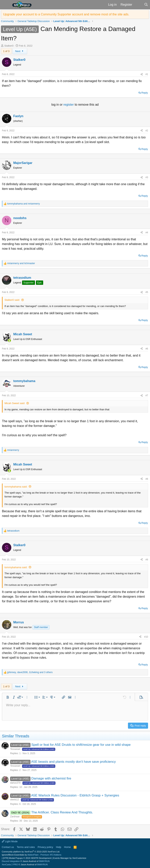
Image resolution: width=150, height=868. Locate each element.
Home (67, 847)
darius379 (15, 783)
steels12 (15, 800)
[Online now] (9, 341)
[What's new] (138, 5)
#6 (147, 349)
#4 (147, 233)
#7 (147, 396)
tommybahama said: (16, 487)
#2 (147, 131)
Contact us (8, 847)
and (24, 204)
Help (59, 847)
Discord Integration (11, 861)
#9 (147, 560)
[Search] (146, 5)
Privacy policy (45, 847)
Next (20, 51)
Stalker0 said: (12, 300)
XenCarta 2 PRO (10, 864)
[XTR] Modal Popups (27, 858)
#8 (147, 479)
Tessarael (15, 749)
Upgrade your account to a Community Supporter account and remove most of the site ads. (66, 14)
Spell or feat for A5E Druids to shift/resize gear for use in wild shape (81, 745)
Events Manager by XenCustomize (70, 858)
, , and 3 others (30, 672)
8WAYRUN (44, 861)
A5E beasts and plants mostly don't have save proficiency (73, 762)
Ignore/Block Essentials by (32, 855)
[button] (6, 5)
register (69, 105)
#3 (147, 177)
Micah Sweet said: (15, 403)
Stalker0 (9, 46)
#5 (147, 292)
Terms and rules (26, 847)
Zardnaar (15, 817)
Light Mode (10, 841)
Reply (145, 93)
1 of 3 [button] (6, 51)
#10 (146, 637)
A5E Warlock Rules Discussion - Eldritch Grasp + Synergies (75, 795)
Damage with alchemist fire (51, 778)
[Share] (142, 74)
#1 (147, 74)
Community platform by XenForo (31, 852)
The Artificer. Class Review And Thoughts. (62, 812)
